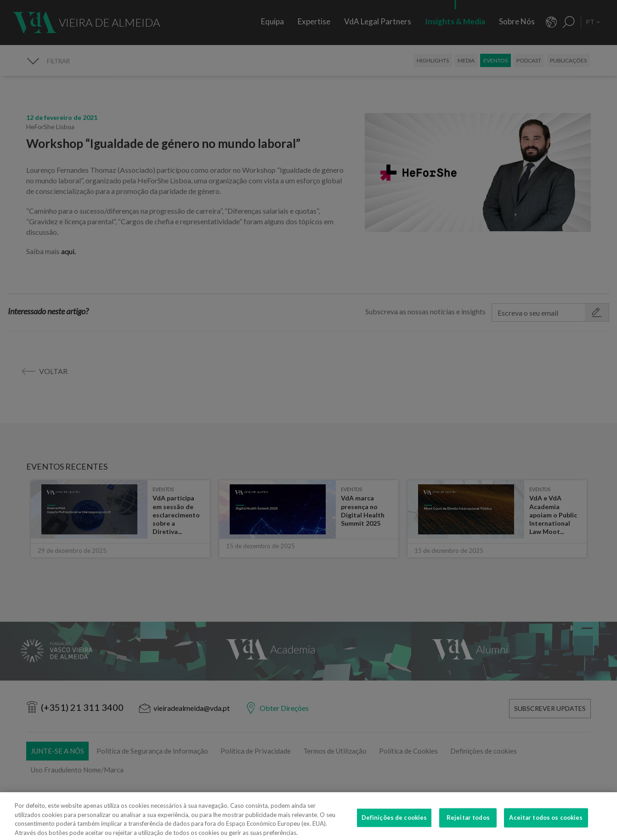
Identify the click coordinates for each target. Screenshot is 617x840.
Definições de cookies (394, 821)
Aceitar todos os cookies (546, 821)
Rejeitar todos (468, 821)
